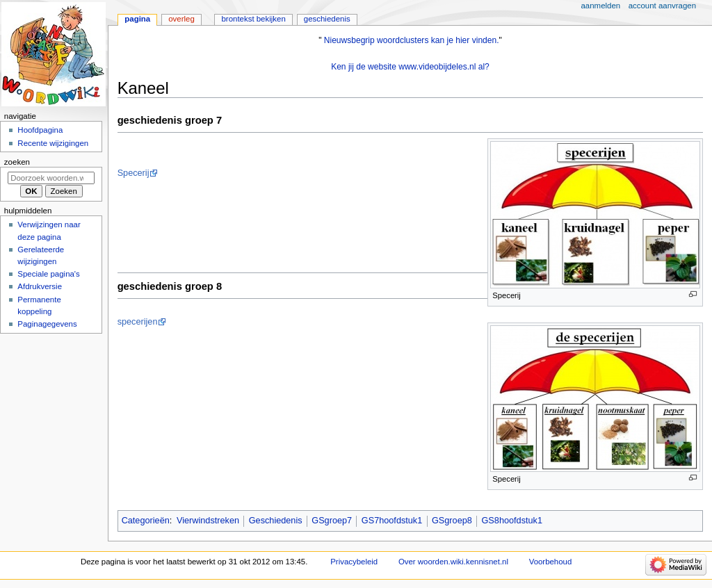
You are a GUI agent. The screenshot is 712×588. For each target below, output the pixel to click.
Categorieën (146, 521)
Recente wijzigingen (53, 143)
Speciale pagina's (48, 274)
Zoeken (17, 162)
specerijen (138, 322)
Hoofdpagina (40, 130)
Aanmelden (601, 6)
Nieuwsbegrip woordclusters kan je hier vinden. (412, 40)
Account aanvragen (662, 6)
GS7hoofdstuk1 (392, 521)
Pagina (137, 19)
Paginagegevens (47, 324)
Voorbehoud (551, 562)
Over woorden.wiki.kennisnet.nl (453, 562)
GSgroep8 (452, 521)
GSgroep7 (332, 521)
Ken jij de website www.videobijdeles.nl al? (410, 67)
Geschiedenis (276, 521)
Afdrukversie (40, 286)
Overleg (181, 19)
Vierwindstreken (208, 521)
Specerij (133, 173)
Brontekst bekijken (253, 19)
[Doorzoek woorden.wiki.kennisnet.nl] (51, 178)
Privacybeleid (354, 562)
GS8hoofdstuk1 (512, 521)
